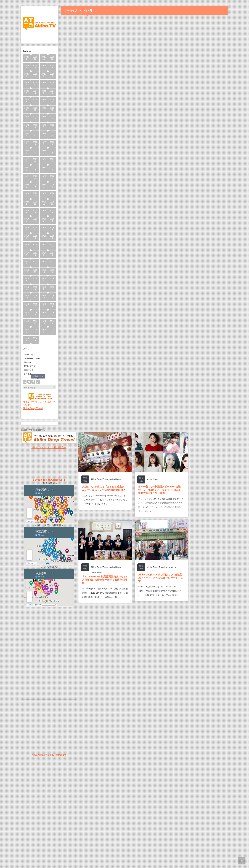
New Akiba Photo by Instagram (49, 755)
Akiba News (115, 479)
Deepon (27, 362)
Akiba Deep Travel (32, 358)
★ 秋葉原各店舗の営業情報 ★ (49, 480)
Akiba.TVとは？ (31, 355)
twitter (29, 382)
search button (38, 382)
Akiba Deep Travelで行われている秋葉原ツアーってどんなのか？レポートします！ (161, 578)
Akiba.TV (26, 430)
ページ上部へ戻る (242, 861)
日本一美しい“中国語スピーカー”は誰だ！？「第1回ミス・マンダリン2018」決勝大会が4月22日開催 (160, 490)
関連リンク (29, 370)
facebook (33, 382)
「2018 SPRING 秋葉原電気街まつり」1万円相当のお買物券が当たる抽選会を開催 (105, 580)
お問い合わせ (30, 366)
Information (96, 572)
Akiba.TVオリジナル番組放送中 (49, 447)
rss (25, 382)
